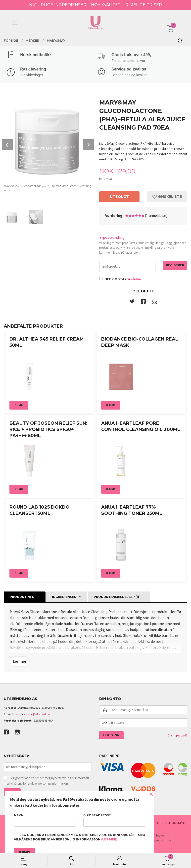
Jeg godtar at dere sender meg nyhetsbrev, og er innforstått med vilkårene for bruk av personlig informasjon (46, 782)
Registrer (175, 266)
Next (88, 145)
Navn (45, 820)
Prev (7, 145)
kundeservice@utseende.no (33, 715)
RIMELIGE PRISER (144, 5)
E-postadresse (114, 820)
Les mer (20, 663)
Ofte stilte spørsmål (167, 824)
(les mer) (109, 839)
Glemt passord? (177, 737)
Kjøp (19, 406)
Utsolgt (119, 198)
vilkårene (134, 280)
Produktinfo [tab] (22, 598)
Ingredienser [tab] (64, 598)
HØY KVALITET (106, 5)
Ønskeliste (167, 198)
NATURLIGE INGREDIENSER (58, 5)
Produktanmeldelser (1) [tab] (116, 598)
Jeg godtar (116, 280)
